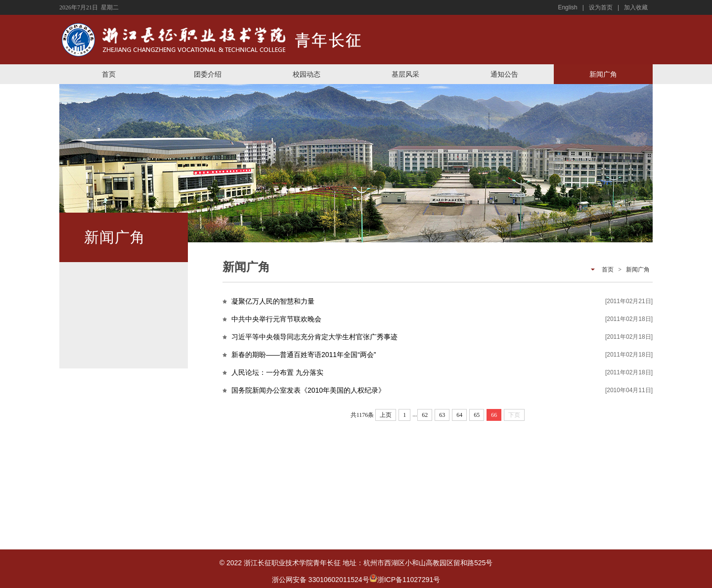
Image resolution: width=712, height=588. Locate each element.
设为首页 (601, 7)
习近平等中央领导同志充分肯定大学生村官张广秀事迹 (314, 337)
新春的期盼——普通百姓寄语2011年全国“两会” (304, 355)
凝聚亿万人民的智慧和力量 (273, 301)
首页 (109, 74)
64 (459, 415)
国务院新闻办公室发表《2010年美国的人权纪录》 (308, 390)
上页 (386, 415)
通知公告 (504, 74)
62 (425, 415)
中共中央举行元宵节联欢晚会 (276, 319)
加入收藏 (636, 7)
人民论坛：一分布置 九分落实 (277, 372)
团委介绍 (208, 74)
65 (477, 415)
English (567, 7)
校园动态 (307, 74)
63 (442, 415)
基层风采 (405, 74)
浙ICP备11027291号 (409, 580)
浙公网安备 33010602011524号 (325, 580)
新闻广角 (603, 74)
